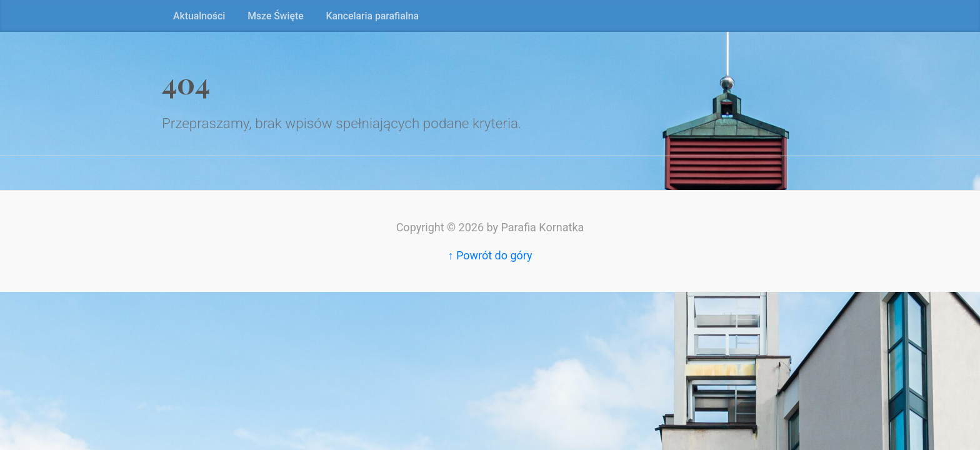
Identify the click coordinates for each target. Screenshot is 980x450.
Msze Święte (275, 16)
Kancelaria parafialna (372, 16)
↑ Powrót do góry (490, 255)
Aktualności (199, 16)
